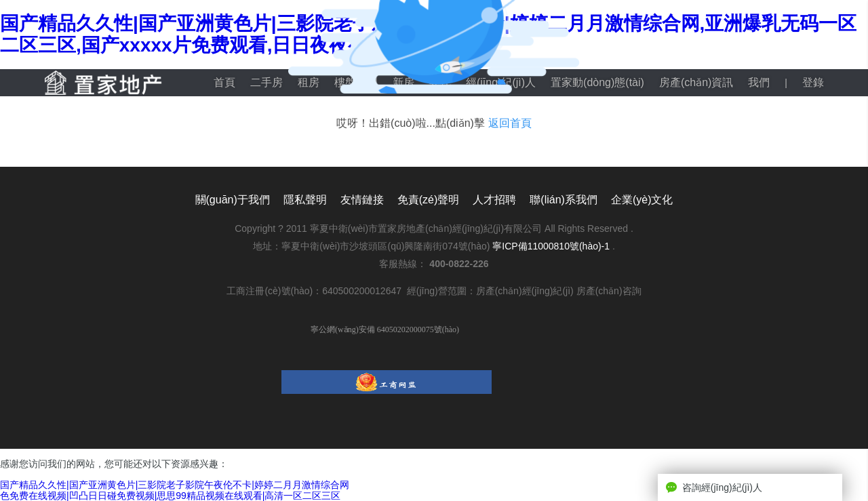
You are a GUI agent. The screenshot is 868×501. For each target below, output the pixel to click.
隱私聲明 (305, 200)
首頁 (224, 82)
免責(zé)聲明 (429, 200)
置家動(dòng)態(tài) (597, 82)
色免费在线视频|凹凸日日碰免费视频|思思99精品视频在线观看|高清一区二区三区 (170, 496)
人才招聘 (494, 200)
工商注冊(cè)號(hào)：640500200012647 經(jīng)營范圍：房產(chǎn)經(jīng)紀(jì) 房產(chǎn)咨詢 (434, 291)
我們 (759, 82)
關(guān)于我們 (233, 200)
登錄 (813, 82)
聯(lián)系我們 (564, 200)
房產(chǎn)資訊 (696, 82)
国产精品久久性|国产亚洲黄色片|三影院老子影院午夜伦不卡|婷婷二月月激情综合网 (175, 485)
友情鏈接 (362, 200)
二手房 (267, 82)
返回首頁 (510, 123)
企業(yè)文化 (642, 200)
